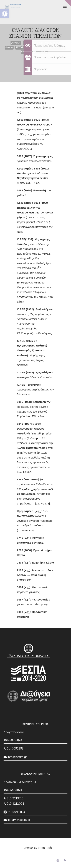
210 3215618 (14, 798)
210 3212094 (14, 803)
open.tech (45, 848)
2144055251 (13, 748)
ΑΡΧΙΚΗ (16, 43)
